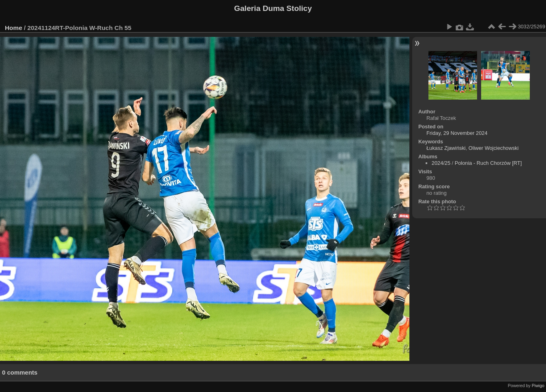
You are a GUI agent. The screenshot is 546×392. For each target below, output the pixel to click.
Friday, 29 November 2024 (457, 133)
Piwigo (538, 386)
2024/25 (441, 163)
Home (14, 28)
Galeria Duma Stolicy (273, 8)
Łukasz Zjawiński (446, 148)
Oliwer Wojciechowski (494, 148)
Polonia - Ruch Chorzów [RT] (488, 163)
